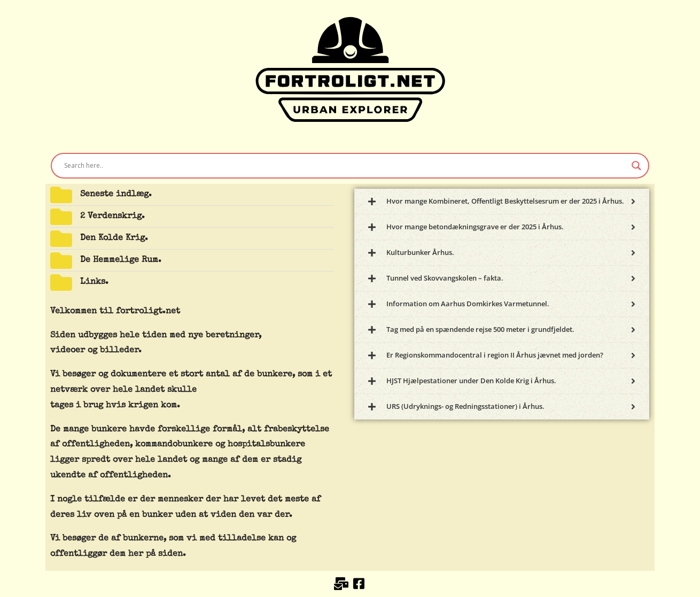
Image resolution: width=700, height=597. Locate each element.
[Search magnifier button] (636, 166)
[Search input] (345, 166)
